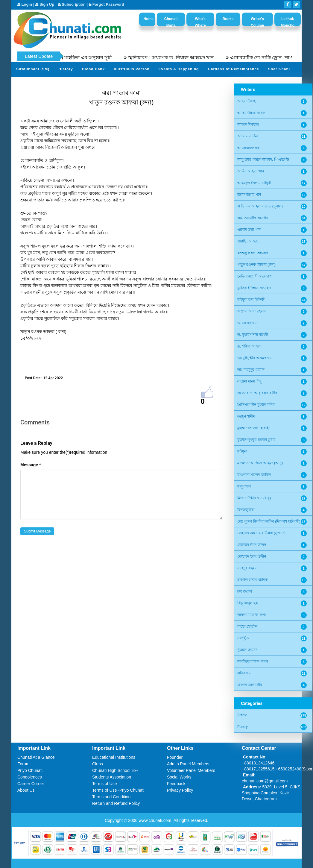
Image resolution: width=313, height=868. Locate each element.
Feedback (176, 784)
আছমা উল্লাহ (246, 101)
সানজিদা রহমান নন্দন (253, 661)
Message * (31, 465)
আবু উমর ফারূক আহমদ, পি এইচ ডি (263, 160)
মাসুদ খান (244, 486)
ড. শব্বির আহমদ (249, 346)
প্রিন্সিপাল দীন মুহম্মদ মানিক (256, 405)
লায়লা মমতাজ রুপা (252, 615)
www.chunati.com (155, 820)
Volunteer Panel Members (191, 770)
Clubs (98, 764)
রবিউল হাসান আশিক (252, 580)
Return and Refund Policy (116, 803)
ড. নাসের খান (247, 323)
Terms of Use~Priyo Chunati (118, 790)
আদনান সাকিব (248, 136)
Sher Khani (279, 69)
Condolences (30, 777)
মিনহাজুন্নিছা (246, 510)
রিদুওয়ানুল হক (247, 603)
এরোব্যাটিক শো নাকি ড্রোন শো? (270, 58)
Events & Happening (179, 69)
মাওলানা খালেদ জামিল (254, 475)
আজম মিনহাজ (248, 125)
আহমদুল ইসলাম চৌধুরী (254, 183)
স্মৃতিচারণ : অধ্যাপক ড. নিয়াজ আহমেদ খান (180, 58)
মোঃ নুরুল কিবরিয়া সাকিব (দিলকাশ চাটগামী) (269, 521)
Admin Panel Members (188, 764)
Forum (23, 764)
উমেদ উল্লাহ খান (249, 195)
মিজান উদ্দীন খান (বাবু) (254, 498)
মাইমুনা (242, 451)
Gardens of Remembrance (233, 69)
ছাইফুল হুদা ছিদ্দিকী (251, 300)
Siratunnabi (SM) (33, 69)
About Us (26, 790)
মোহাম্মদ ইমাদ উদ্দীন (252, 556)
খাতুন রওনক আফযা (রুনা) (256, 265)
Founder (175, 757)
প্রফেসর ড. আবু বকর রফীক (257, 393)
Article (242, 715)
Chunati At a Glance (36, 757)
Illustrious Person (132, 69)
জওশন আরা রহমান (252, 311)
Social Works (179, 777)
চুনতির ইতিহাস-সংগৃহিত (254, 288)
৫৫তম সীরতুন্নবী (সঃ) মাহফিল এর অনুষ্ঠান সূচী (75, 58)
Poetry (243, 727)
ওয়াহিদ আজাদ (248, 241)
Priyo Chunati (30, 770)
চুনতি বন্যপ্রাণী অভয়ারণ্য (255, 276)
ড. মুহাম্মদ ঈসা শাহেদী (253, 335)
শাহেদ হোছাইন (247, 626)
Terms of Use (104, 784)
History (66, 69)
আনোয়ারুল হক (248, 148)
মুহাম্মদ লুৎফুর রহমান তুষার (256, 440)
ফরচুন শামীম (246, 416)
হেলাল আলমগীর (250, 685)
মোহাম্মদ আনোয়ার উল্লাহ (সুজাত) (261, 533)
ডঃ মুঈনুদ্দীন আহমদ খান (255, 358)
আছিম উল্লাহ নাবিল (251, 113)
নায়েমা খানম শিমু (249, 381)
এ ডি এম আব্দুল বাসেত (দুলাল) (260, 206)
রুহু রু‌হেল (245, 591)
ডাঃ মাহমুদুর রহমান (251, 370)
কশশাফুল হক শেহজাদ (253, 253)
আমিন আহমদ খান (251, 171)
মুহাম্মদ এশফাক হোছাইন (254, 428)
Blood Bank (94, 69)
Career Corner (31, 784)
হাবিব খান (244, 673)
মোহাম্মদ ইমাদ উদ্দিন (252, 545)
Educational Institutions (114, 757)
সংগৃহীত (243, 638)
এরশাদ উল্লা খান (249, 230)
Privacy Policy (180, 790)
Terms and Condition (111, 797)
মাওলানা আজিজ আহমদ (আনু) (260, 463)
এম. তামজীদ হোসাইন (253, 218)
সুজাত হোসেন (247, 650)
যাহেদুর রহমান (247, 568)
